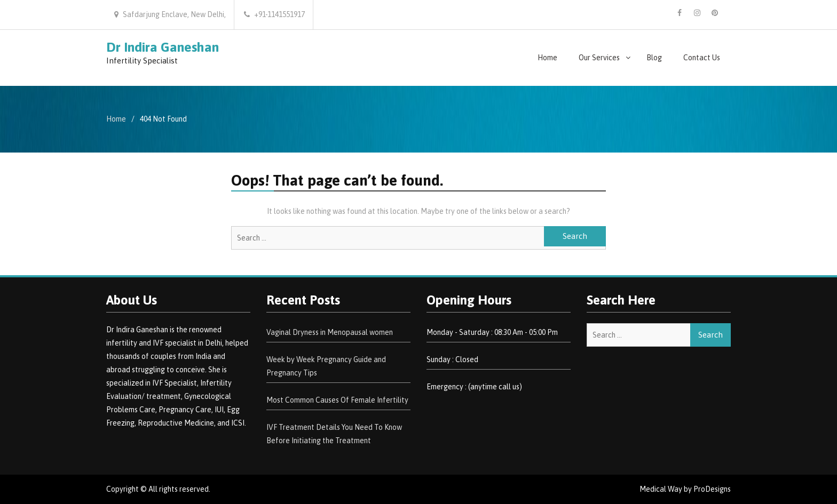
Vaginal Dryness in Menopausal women (330, 332)
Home (547, 58)
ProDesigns (712, 489)
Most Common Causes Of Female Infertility (337, 400)
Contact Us (702, 58)
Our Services (599, 58)
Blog (654, 58)
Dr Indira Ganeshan (163, 47)
